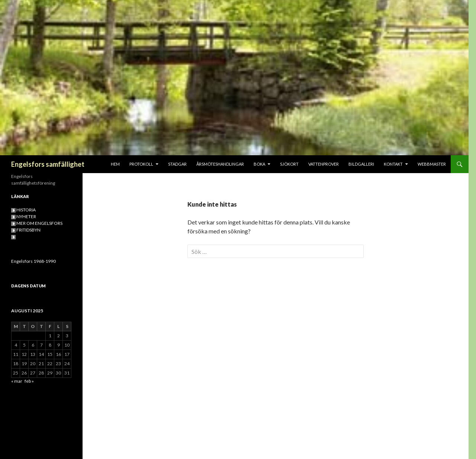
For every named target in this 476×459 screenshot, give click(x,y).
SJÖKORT (289, 164)
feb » (29, 381)
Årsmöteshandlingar (220, 164)
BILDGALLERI (361, 164)
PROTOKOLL (141, 164)
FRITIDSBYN (28, 230)
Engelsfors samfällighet (48, 164)
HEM (115, 164)
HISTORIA (26, 210)
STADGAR (177, 164)
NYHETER (26, 216)
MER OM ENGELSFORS (39, 223)
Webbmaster (432, 164)
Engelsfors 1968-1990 (33, 261)
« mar (17, 381)
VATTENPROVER (324, 164)
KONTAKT (393, 164)
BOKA (259, 164)
